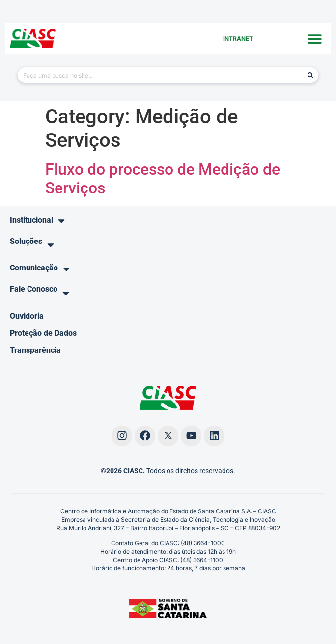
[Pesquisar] (310, 75)
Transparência (35, 350)
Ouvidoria (27, 316)
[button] (315, 39)
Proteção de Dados (43, 333)
